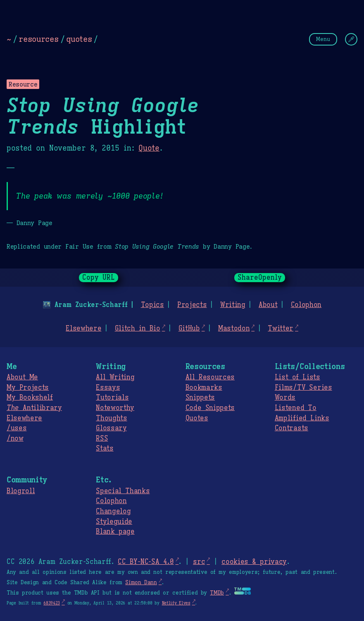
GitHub (189, 328)
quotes (79, 39)
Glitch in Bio (138, 328)
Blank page (115, 532)
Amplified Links (302, 418)
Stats (105, 448)
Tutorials (112, 398)
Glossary (111, 428)
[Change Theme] (351, 39)
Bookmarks (204, 388)
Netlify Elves (176, 603)
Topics (152, 305)
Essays (108, 388)
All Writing (115, 377)
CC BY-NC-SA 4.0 (146, 562)
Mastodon (234, 328)
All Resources (210, 377)
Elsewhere (83, 328)
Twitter (281, 328)
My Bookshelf (30, 398)
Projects (192, 305)
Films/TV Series (303, 388)
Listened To (296, 408)
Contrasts (291, 428)
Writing (233, 305)
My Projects (28, 388)
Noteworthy (115, 408)
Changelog (113, 511)
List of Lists (297, 377)
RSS (102, 439)
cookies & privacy (254, 562)
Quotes (197, 418)
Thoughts (111, 418)
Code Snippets (210, 408)
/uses (17, 428)
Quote (149, 148)
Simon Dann (141, 583)
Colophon (306, 305)
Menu (323, 39)
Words (285, 398)
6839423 (52, 603)
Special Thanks (123, 491)
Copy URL (99, 278)
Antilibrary (34, 408)
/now (15, 439)
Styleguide (114, 522)
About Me (22, 377)
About (268, 305)
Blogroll (21, 491)
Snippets (200, 398)
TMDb (217, 593)
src (199, 562)
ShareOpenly (260, 278)
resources (38, 39)
